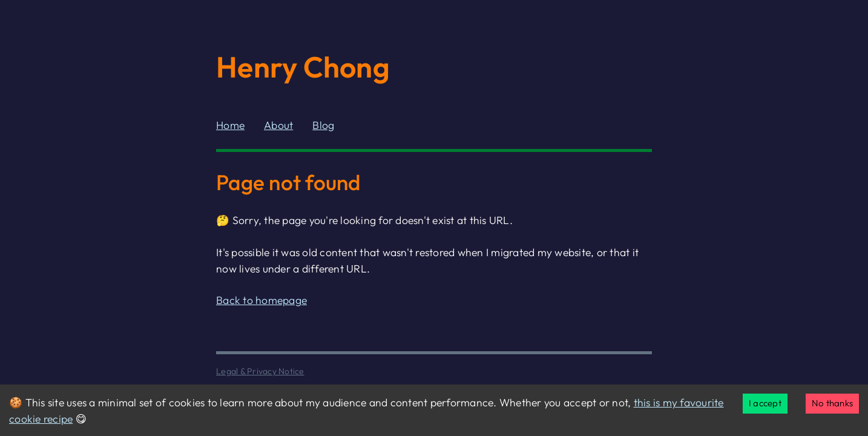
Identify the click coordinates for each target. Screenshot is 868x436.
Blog (323, 125)
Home (230, 125)
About (278, 125)
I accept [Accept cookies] (765, 403)
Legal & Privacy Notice (260, 371)
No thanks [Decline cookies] (832, 403)
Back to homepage (261, 300)
